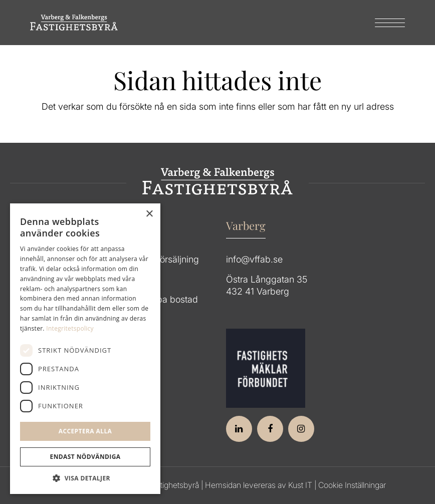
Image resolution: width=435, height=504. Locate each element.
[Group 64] (74, 23)
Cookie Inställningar (352, 485)
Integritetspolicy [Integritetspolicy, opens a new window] (70, 328)
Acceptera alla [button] (85, 431)
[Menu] (385, 23)
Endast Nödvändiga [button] (85, 457)
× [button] (149, 214)
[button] (85, 478)
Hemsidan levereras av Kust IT (259, 485)
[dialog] (85, 349)
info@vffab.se (254, 259)
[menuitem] (385, 23)
